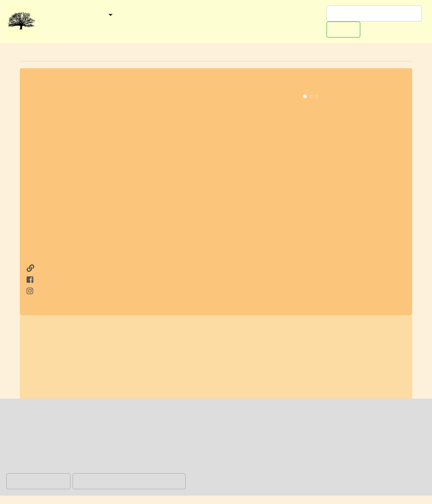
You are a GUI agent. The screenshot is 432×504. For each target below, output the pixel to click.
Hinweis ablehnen (38, 481)
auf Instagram (54, 291)
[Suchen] (374, 13)
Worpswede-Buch (70, 27)
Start (49, 16)
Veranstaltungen (194, 16)
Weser (351, 373)
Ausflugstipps (252, 16)
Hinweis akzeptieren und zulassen (129, 481)
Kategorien (139, 16)
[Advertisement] (121, 201)
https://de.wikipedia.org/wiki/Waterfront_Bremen (240, 396)
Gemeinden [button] (86, 16)
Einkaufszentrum (271, 339)
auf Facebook (54, 280)
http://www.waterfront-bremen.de (86, 268)
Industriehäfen (220, 327)
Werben (122, 27)
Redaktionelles (168, 27)
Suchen (343, 29)
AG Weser (184, 384)
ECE (185, 373)
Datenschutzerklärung (272, 467)
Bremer (150, 327)
